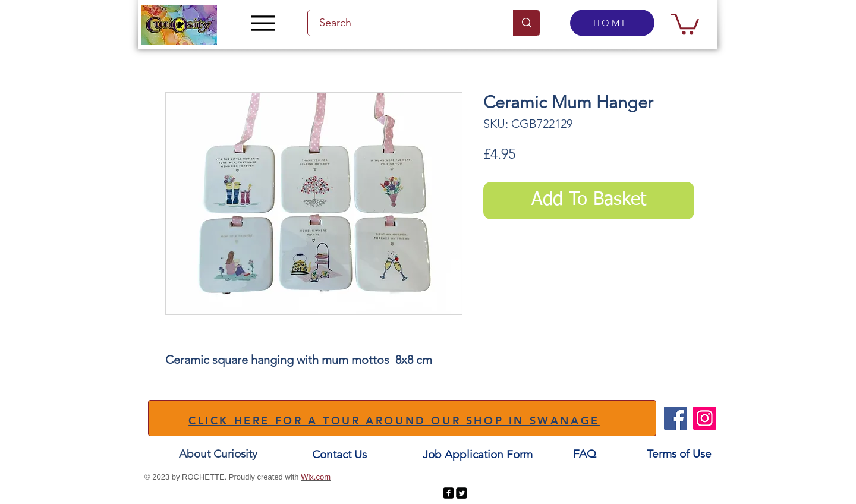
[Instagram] (705, 418)
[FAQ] (584, 454)
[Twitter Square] (462, 493)
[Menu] (262, 23)
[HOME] (612, 23)
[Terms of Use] (679, 454)
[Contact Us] (339, 454)
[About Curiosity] (218, 454)
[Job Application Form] (477, 454)
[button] (685, 23)
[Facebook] (676, 418)
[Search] (404, 23)
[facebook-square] (449, 493)
